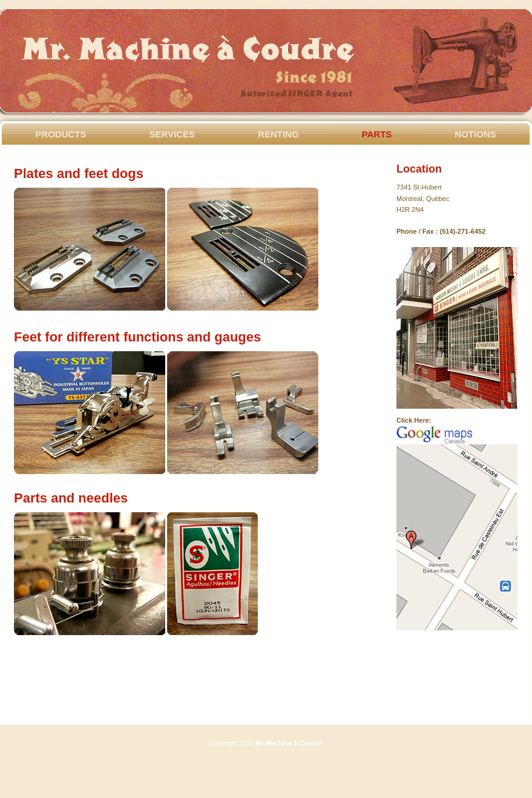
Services (172, 134)
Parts (377, 134)
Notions (475, 134)
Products (61, 134)
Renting (278, 134)
